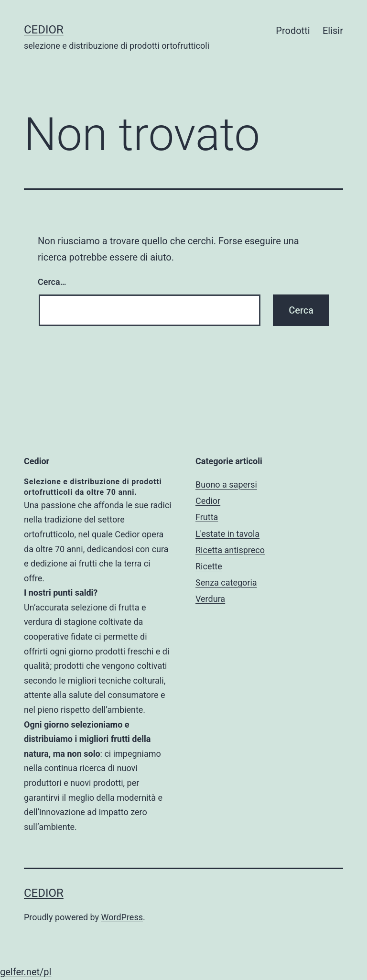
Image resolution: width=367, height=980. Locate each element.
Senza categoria (226, 583)
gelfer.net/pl (26, 972)
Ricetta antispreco (230, 550)
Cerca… (52, 282)
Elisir (333, 31)
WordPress (122, 917)
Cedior (44, 30)
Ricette (209, 566)
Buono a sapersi (226, 485)
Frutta (207, 517)
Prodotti (293, 31)
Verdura (210, 599)
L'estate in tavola (227, 534)
